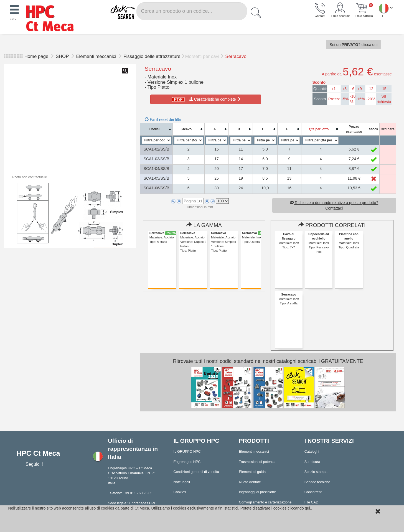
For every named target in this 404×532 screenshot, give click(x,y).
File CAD (311, 502)
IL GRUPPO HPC (187, 452)
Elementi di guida (252, 472)
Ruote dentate (250, 482)
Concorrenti (313, 492)
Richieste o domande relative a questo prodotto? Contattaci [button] (334, 205)
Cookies (180, 492)
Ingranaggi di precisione (258, 492)
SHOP (63, 56)
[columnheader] (156, 129)
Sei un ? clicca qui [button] (353, 45)
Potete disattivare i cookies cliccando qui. (276, 508)
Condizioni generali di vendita (196, 472)
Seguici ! (35, 464)
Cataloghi (312, 452)
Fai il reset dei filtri (163, 119)
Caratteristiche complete (206, 99)
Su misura (312, 462)
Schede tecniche (317, 482)
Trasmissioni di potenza (257, 462)
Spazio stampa (316, 472)
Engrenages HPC (187, 462)
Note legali (182, 482)
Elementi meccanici (97, 56)
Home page (36, 56)
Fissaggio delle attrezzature (152, 56)
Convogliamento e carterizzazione (265, 502)
